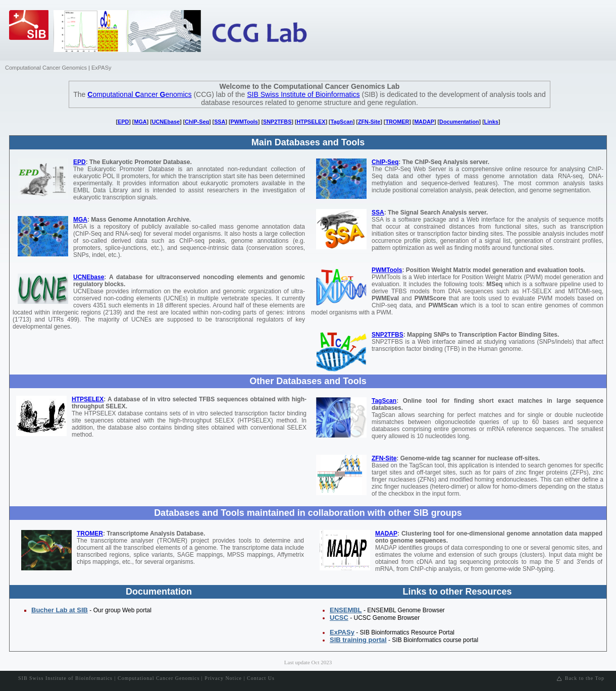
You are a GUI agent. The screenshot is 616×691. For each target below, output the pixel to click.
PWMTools (244, 122)
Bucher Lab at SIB (60, 610)
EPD (123, 122)
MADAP (424, 122)
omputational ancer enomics (139, 94)
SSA (220, 122)
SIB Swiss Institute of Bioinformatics (303, 94)
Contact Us (261, 678)
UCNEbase (166, 122)
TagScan (342, 122)
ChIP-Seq (197, 122)
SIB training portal (358, 640)
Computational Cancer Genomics (46, 68)
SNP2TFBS (277, 122)
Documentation (459, 122)
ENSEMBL (346, 610)
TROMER (397, 122)
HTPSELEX (311, 122)
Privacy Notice (223, 678)
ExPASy (101, 68)
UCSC (339, 618)
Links (491, 122)
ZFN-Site (369, 122)
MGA (140, 122)
